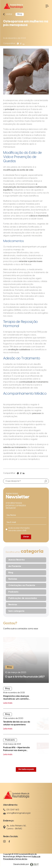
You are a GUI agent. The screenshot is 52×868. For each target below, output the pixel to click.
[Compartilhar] (18, 45)
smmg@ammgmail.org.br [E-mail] (17, 813)
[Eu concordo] (18, 529)
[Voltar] (8, 14)
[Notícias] (26, 579)
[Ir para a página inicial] (13, 10)
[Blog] (26, 573)
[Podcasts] (26, 592)
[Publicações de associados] (26, 598)
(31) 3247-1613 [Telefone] (11, 810)
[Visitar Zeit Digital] (26, 864)
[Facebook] (9, 843)
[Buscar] (46, 481)
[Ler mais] (26, 660)
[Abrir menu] (47, 6)
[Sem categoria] (26, 611)
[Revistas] (26, 605)
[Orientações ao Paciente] (26, 585)
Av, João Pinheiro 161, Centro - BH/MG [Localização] (15, 827)
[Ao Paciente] (26, 566)
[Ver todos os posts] (26, 769)
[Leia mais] (26, 698)
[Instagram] (4, 843)
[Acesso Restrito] (26, 560)
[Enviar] (26, 537)
